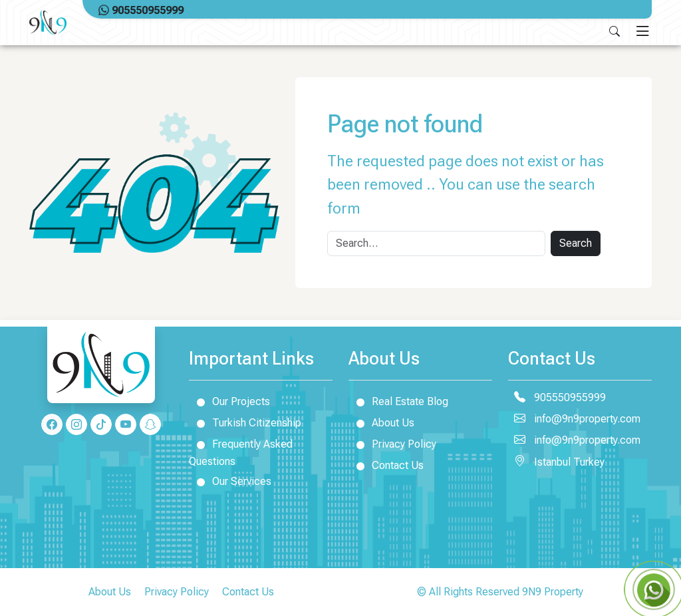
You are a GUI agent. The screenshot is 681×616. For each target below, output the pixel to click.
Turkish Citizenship (245, 422)
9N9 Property (553, 592)
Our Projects (229, 401)
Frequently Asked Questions (241, 451)
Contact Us (386, 465)
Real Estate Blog (398, 401)
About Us (381, 422)
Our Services (230, 481)
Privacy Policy (392, 444)
